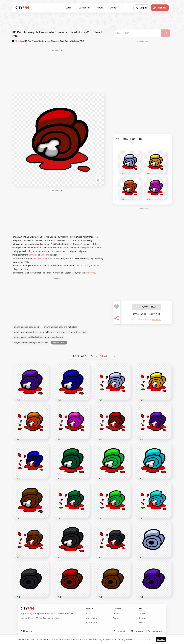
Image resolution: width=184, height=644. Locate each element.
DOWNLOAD (146, 307)
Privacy (143, 618)
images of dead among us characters (31, 342)
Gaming (32, 255)
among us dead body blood (26, 327)
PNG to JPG (92, 623)
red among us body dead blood (72, 332)
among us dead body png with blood (60, 327)
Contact (114, 8)
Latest (69, 8)
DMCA (142, 623)
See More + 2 (59, 342)
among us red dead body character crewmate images (38, 337)
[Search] (166, 33)
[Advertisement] (58, 71)
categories (90, 273)
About (100, 8)
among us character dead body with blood (33, 332)
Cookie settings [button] (144, 639)
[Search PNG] (138, 33)
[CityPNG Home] (22, 8)
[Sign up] (160, 8)
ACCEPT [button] (161, 639)
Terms (142, 614)
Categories (85, 8)
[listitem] (120, 631)
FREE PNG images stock (44, 258)
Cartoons (45, 255)
